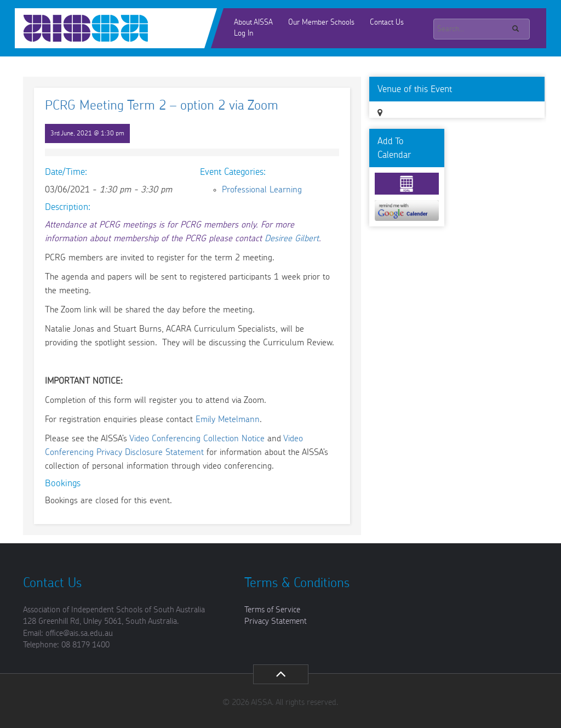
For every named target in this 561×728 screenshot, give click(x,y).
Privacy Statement (276, 621)
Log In (244, 33)
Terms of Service (272, 610)
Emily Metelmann (228, 419)
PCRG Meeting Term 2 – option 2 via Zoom (162, 106)
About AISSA (253, 22)
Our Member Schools (321, 22)
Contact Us (387, 22)
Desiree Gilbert (292, 238)
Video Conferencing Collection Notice (197, 439)
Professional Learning (262, 190)
